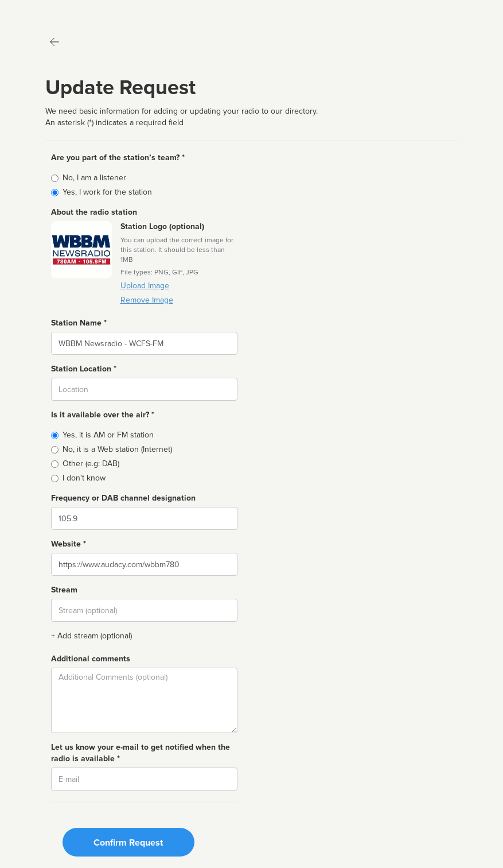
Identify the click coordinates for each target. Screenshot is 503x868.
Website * (69, 544)
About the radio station (94, 212)
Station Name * (79, 323)
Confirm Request (128, 843)
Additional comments (91, 659)
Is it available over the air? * (103, 415)
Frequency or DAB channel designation (123, 498)
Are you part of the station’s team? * (118, 158)
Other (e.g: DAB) (91, 464)
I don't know (84, 478)
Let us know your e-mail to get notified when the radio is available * (141, 753)
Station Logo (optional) (162, 226)
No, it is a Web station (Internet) (117, 449)
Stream (64, 590)
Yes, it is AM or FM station (108, 435)
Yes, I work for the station (107, 192)
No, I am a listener (94, 178)
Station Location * (84, 369)
